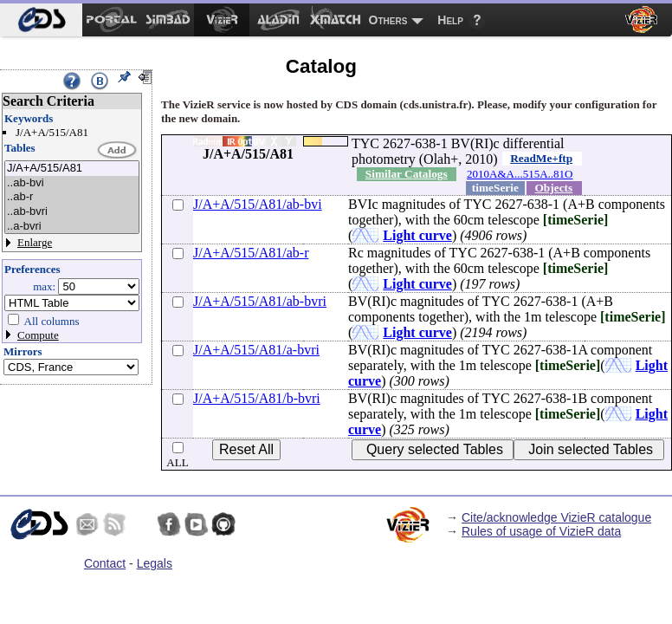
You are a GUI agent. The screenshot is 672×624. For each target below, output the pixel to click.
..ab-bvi (72, 183)
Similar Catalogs (407, 174)
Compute (38, 335)
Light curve (417, 235)
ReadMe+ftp (541, 158)
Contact (105, 563)
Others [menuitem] (388, 20)
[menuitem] (41, 20)
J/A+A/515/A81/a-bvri (256, 350)
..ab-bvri (72, 212)
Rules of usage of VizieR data (541, 531)
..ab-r (72, 197)
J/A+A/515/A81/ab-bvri (260, 301)
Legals (155, 563)
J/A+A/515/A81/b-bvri (257, 398)
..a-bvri (72, 227)
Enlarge (35, 242)
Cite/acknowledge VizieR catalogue (556, 517)
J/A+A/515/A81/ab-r (251, 253)
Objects (554, 188)
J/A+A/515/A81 (72, 169)
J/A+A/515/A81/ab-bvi (258, 204)
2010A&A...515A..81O (520, 174)
